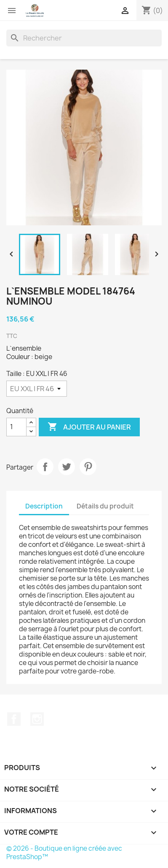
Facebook (14, 719)
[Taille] (37, 389)
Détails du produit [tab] (105, 506)
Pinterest (88, 467)
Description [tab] (44, 506)
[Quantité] (16, 427)
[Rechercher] (84, 38)
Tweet (67, 467)
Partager (45, 467)
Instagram (37, 719)
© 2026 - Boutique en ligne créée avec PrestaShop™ (64, 853)
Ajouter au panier (89, 427)
